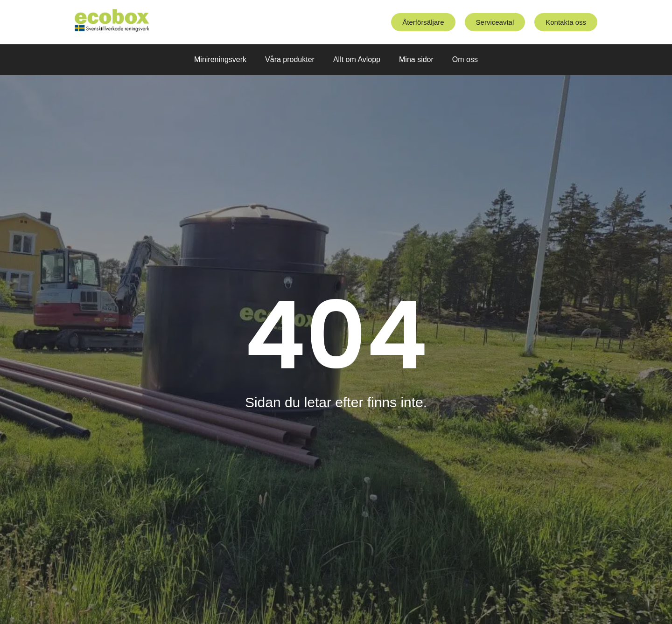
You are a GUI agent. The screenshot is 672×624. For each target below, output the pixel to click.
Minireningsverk (220, 59)
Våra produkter (290, 59)
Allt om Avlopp (357, 59)
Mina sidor (416, 59)
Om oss (465, 59)
